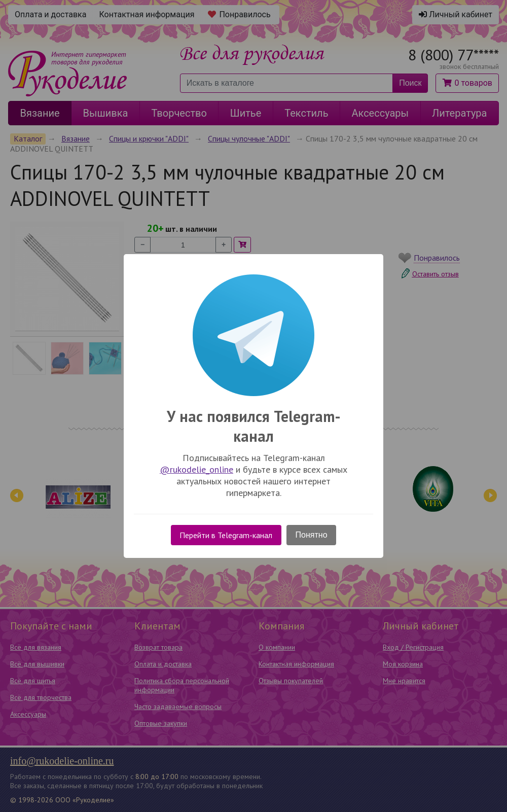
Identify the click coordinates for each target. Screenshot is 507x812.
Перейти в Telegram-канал (226, 535)
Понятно (312, 535)
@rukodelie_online (196, 469)
